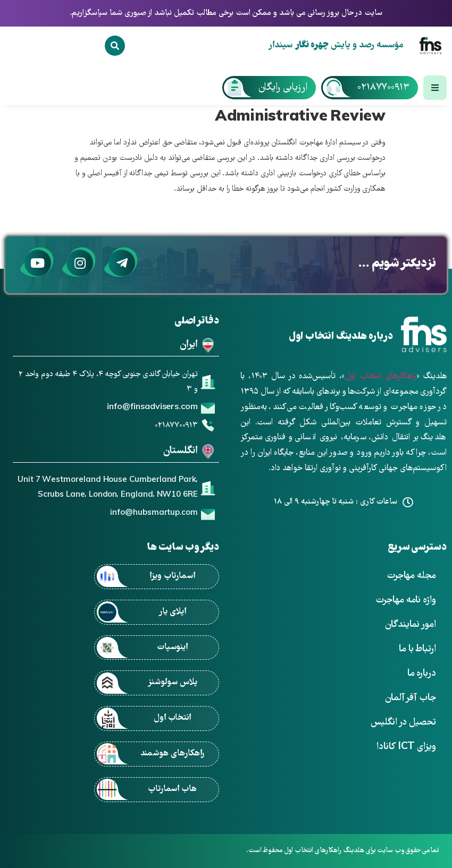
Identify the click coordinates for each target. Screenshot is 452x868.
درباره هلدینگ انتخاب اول (341, 337)
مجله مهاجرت (411, 576)
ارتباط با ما (417, 649)
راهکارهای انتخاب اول (380, 377)
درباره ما (422, 674)
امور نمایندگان (411, 625)
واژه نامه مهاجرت (406, 601)
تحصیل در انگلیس (403, 723)
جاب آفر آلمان (411, 698)
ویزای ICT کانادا (406, 747)
